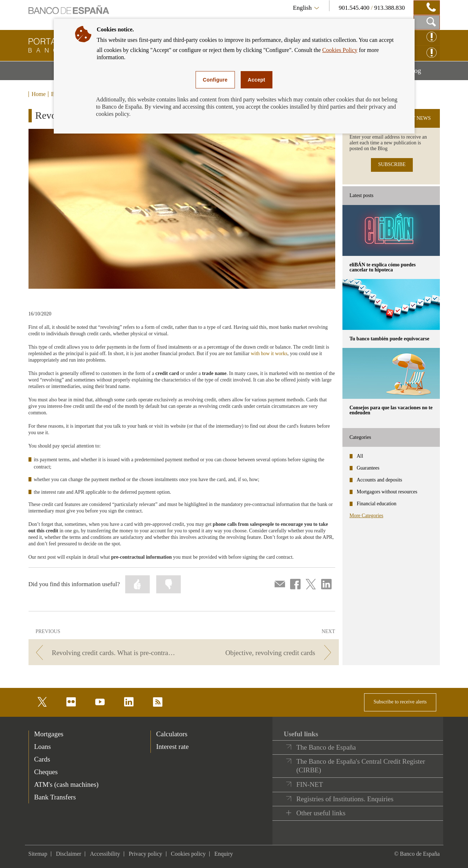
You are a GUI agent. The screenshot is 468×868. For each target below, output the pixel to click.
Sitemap (38, 854)
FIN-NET (310, 784)
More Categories (367, 516)
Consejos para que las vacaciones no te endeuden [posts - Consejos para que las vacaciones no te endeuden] (391, 410)
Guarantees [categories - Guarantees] (368, 468)
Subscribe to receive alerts (400, 702)
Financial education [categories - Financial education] (377, 504)
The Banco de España (326, 747)
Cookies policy (188, 854)
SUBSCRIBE (392, 164)
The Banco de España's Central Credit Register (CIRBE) (361, 766)
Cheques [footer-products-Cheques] (46, 772)
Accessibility (105, 854)
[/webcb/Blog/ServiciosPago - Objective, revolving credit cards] (262, 653)
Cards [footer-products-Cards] (42, 759)
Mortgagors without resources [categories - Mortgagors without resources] (387, 492)
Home (39, 94)
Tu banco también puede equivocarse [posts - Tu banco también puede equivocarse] (390, 339)
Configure (215, 80)
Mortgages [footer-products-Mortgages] (49, 734)
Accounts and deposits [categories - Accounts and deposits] (380, 480)
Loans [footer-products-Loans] (43, 747)
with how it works (269, 354)
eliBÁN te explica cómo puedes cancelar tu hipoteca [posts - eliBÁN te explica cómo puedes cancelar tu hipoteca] (383, 267)
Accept (257, 80)
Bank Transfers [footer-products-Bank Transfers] (55, 797)
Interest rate (172, 747)
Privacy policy (146, 854)
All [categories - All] (360, 456)
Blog (424, 73)
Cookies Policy (340, 50)
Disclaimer (69, 854)
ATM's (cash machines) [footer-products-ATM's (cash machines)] (67, 784)
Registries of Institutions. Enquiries (345, 799)
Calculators (172, 734)
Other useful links (321, 813)
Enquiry (224, 854)
